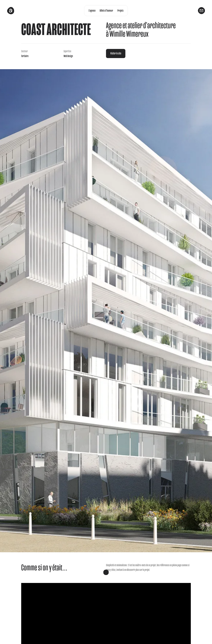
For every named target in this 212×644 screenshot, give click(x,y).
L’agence (92, 11)
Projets (120, 11)
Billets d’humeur (106, 11)
